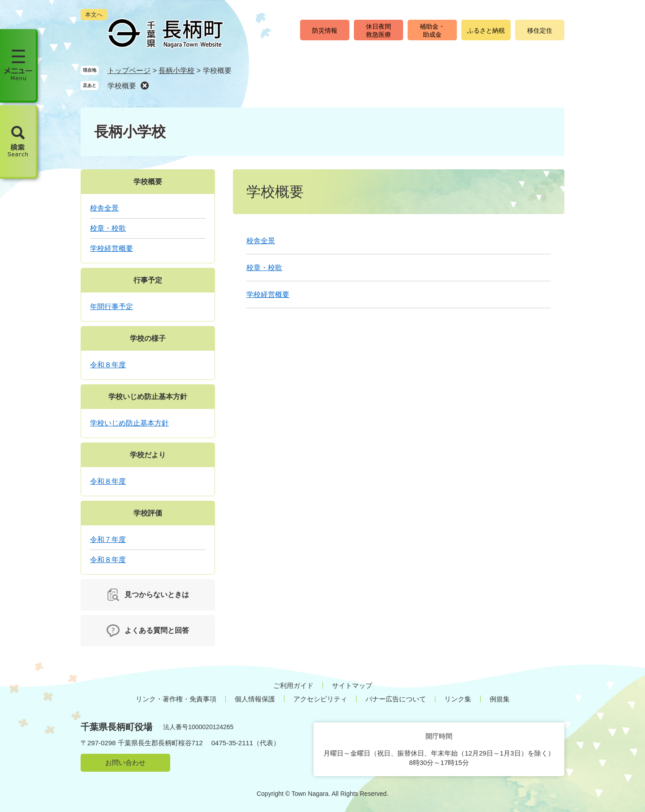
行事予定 (148, 280)
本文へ (94, 15)
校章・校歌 (264, 268)
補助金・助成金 (432, 30)
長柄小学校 (176, 71)
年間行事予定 (112, 307)
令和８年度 (108, 365)
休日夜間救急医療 (378, 30)
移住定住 (540, 30)
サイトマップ (352, 685)
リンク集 (458, 699)
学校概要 (122, 86)
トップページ (129, 71)
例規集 (500, 699)
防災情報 (325, 30)
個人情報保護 (255, 699)
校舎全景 (261, 241)
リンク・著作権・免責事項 (176, 699)
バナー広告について (396, 699)
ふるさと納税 (486, 30)
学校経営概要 (268, 294)
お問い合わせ (125, 763)
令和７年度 (108, 539)
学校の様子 (148, 338)
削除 (145, 85)
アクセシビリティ (320, 699)
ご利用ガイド (293, 685)
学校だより (148, 455)
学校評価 (148, 513)
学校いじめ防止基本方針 (148, 397)
